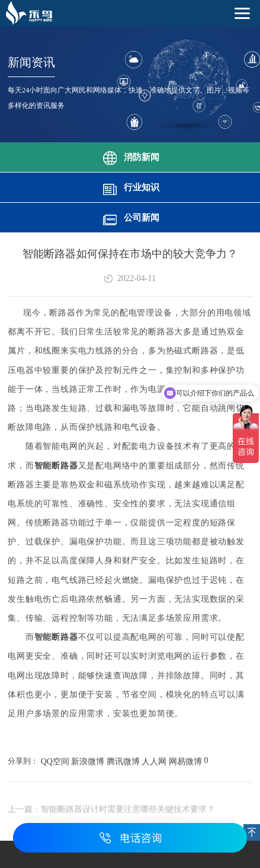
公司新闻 (130, 216)
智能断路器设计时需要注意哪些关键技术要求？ (128, 811)
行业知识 (130, 186)
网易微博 (185, 762)
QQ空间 (55, 762)
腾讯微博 (123, 762)
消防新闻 (130, 156)
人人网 (154, 762)
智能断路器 (56, 466)
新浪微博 (88, 762)
